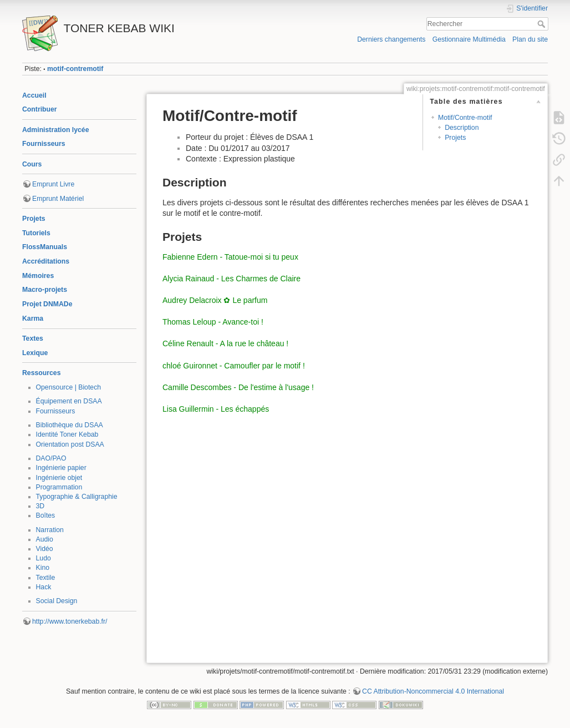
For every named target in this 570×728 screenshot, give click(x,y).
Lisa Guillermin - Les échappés (216, 409)
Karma (33, 318)
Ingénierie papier (61, 468)
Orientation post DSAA (70, 444)
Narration (50, 530)
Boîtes (46, 515)
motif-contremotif (75, 69)
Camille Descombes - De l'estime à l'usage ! (238, 387)
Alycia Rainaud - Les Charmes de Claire (231, 279)
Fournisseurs (44, 144)
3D (40, 506)
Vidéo (45, 549)
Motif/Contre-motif (465, 118)
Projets (34, 219)
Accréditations (46, 261)
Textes (33, 338)
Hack (44, 587)
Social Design (57, 601)
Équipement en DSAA (69, 401)
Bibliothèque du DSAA (70, 425)
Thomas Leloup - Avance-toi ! (213, 322)
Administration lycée (56, 130)
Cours (32, 164)
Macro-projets (45, 290)
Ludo (44, 558)
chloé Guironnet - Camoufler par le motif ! (234, 366)
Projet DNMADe (47, 304)
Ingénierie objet (59, 478)
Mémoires (38, 276)
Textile (46, 578)
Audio (45, 539)
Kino (43, 568)
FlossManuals (45, 247)
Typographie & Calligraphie (77, 497)
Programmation (59, 487)
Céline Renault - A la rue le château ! (225, 343)
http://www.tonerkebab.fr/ (70, 621)
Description (462, 128)
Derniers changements (391, 39)
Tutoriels (36, 233)
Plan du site (530, 39)
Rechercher (543, 24)
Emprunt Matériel (58, 199)
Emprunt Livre (53, 184)
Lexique (35, 353)
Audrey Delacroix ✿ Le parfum (215, 300)
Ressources (41, 373)
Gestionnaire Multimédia (469, 39)
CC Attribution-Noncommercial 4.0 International (433, 691)
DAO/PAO (51, 458)
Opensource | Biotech (69, 387)
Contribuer (40, 109)
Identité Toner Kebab (67, 434)
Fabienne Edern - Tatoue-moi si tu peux (230, 257)
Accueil (34, 95)
